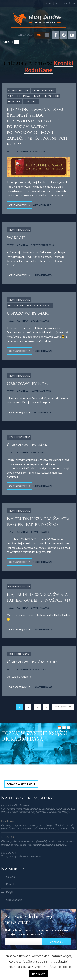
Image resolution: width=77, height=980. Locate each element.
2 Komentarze (42, 412)
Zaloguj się (52, 3)
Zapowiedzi (31, 101)
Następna (61, 707)
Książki (10, 892)
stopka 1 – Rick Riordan (15, 805)
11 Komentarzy (43, 275)
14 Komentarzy (43, 486)
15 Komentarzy (43, 562)
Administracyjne (18, 90)
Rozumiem (39, 974)
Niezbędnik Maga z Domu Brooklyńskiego (33, 96)
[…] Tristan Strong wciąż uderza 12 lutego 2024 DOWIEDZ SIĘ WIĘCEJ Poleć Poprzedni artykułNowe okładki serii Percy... (38, 810)
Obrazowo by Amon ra (32, 662)
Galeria (10, 877)
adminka (22, 151)
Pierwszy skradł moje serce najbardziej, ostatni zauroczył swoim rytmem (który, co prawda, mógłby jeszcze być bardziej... (38, 843)
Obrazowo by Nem (27, 384)
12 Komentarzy (43, 351)
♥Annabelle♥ (8, 853)
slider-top (14, 101)
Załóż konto (71, 3)
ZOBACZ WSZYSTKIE (19, 784)
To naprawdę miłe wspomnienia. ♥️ (21, 856)
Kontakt (11, 884)
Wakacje (16, 238)
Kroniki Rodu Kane (44, 90)
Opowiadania (14, 900)
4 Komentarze (42, 205)
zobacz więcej (62, 956)
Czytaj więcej (18, 205)
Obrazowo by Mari (28, 314)
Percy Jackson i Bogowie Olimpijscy (30, 305)
